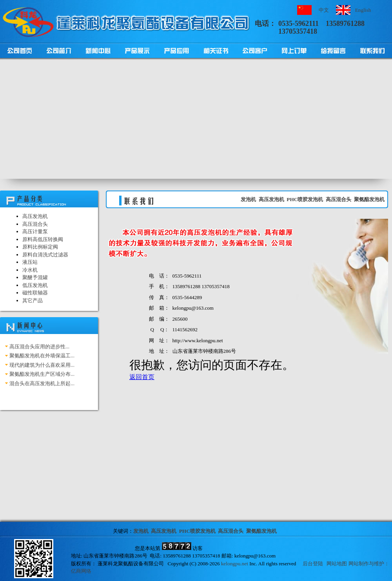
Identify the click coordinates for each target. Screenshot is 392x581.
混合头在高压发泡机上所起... (42, 385)
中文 (324, 10)
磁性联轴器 (35, 293)
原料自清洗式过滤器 (45, 255)
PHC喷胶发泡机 (305, 199)
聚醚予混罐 (35, 277)
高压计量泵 (35, 231)
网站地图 (337, 564)
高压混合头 (35, 224)
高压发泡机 (35, 216)
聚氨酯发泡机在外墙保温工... (42, 357)
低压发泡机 (35, 285)
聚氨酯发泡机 (369, 199)
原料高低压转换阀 (43, 239)
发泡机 (248, 199)
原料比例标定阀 (40, 247)
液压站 (30, 262)
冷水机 (30, 270)
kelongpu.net (235, 564)
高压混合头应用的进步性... (39, 348)
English (363, 10)
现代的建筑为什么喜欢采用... (42, 366)
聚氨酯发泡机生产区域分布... (42, 376)
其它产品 (33, 300)
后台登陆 (313, 564)
